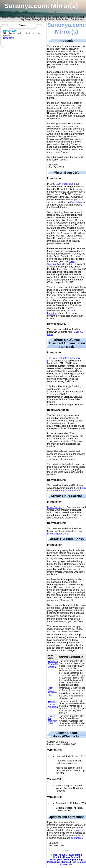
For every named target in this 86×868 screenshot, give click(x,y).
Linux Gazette (55, 507)
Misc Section (76, 17)
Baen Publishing (64, 184)
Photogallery (38, 19)
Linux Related (52, 17)
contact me (79, 830)
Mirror (64, 17)
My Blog (26, 19)
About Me (15, 17)
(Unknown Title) (52, 691)
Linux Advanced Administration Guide (67, 489)
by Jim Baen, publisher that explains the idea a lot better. (66, 205)
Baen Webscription (61, 263)
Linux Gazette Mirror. (58, 534)
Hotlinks (39, 17)
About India (28, 17)
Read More (9, 38)
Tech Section (63, 19)
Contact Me (77, 19)
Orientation (76, 202)
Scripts (50, 19)
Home (5, 17)
